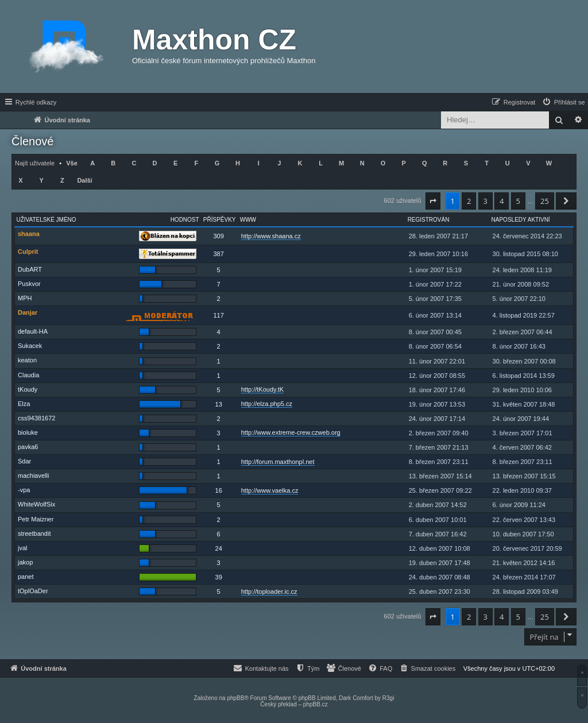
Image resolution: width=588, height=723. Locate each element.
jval (23, 548)
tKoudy (28, 389)
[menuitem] (563, 102)
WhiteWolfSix (36, 504)
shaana (29, 234)
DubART (30, 269)
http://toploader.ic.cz (269, 591)
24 (219, 548)
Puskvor (29, 284)
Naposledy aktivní (521, 220)
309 (219, 236)
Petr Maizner (36, 519)
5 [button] (518, 201)
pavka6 (28, 447)
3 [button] (486, 201)
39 (219, 577)
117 (219, 315)
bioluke (28, 432)
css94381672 (36, 418)
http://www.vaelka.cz (270, 490)
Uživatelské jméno (47, 220)
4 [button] (502, 201)
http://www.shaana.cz (271, 236)
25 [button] (545, 201)
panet (26, 577)
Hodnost (185, 220)
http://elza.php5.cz (267, 404)
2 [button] (469, 201)
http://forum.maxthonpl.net (278, 462)
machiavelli (33, 475)
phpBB (235, 698)
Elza (24, 404)
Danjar (28, 312)
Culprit (28, 252)
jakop (25, 562)
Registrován (429, 220)
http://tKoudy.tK (262, 389)
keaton (27, 360)
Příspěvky (220, 220)
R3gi (388, 698)
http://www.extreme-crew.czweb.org (291, 432)
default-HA (33, 331)
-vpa (24, 490)
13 (219, 404)
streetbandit (34, 533)
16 (219, 490)
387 (219, 254)
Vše (72, 163)
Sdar (24, 461)
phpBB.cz (316, 704)
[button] (433, 201)
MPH (25, 298)
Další (84, 180)
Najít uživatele (35, 163)
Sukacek (30, 346)
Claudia (28, 375)
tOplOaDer (33, 591)
